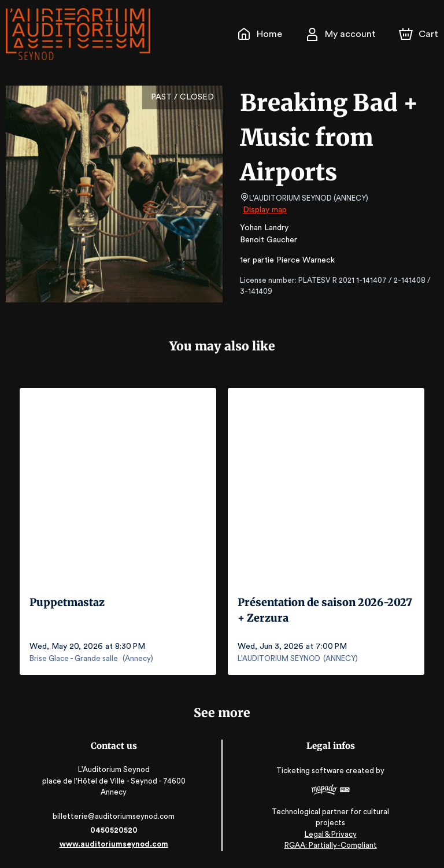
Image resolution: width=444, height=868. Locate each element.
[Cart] (420, 34)
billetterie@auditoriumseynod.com (113, 816)
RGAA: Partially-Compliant (330, 845)
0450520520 (113, 830)
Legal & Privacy (330, 834)
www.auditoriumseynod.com (113, 843)
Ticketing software (312, 774)
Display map (265, 210)
